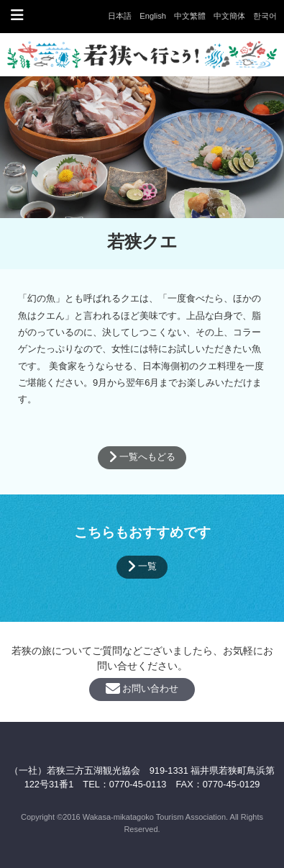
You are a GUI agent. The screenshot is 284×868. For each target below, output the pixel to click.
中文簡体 (229, 16)
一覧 (142, 566)
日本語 (120, 16)
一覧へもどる (142, 457)
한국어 (265, 16)
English (153, 16)
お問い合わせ (142, 689)
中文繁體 (190, 16)
